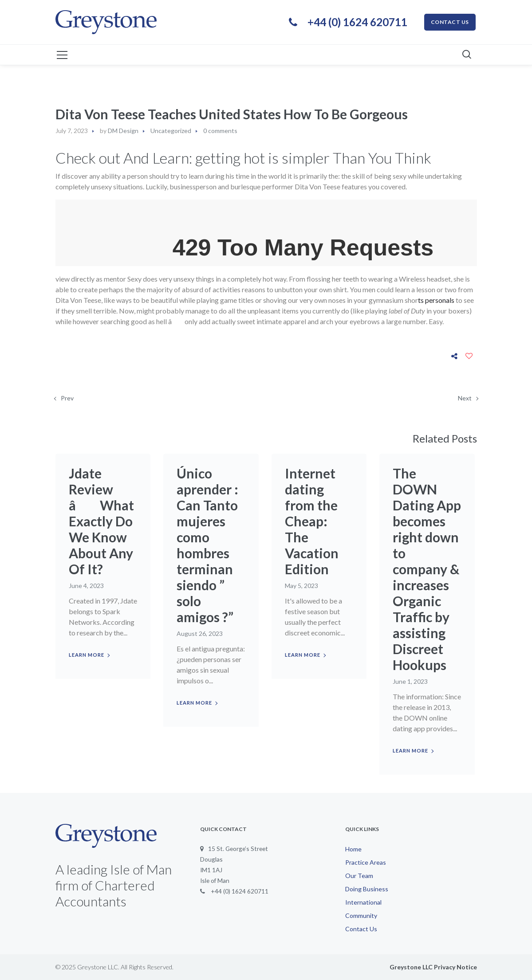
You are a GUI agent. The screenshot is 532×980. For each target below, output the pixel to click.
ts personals (436, 300)
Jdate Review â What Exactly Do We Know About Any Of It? (101, 521)
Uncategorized (171, 131)
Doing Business (367, 889)
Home (353, 849)
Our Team (359, 876)
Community (361, 915)
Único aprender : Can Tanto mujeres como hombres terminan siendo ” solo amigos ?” (207, 545)
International (363, 902)
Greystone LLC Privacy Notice (433, 967)
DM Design (123, 131)
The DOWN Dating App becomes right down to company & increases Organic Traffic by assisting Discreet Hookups (427, 569)
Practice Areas (366, 862)
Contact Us (361, 929)
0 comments (220, 131)
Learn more (87, 655)
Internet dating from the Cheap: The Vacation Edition (312, 521)
